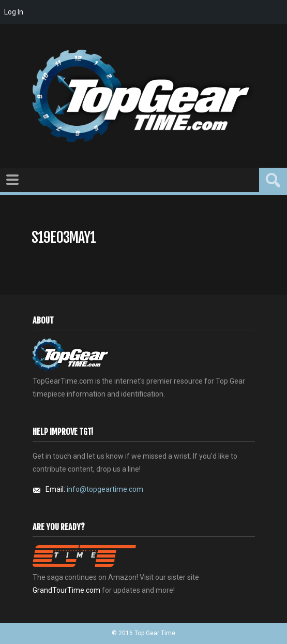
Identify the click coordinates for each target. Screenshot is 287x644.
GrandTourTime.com (66, 590)
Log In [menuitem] (14, 12)
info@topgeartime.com (105, 489)
